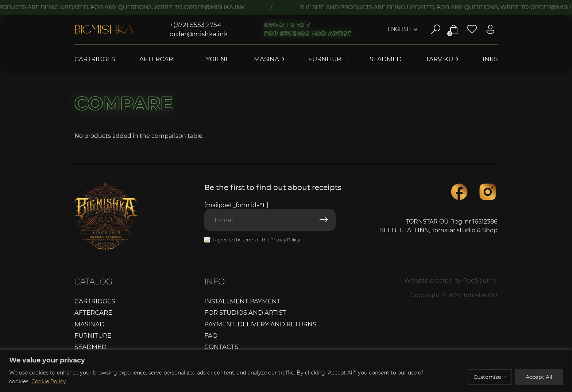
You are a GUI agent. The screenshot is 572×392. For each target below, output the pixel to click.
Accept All (539, 377)
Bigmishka (104, 30)
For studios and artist (308, 34)
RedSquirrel (480, 281)
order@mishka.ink (199, 34)
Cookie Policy (49, 381)
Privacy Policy (285, 240)
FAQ (211, 335)
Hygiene (215, 59)
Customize (487, 377)
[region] (286, 371)
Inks (490, 59)
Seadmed (386, 59)
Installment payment (242, 301)
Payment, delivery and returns (260, 324)
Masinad (269, 59)
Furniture (327, 59)
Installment (287, 25)
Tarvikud (442, 59)
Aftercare (158, 59)
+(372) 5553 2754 (195, 25)
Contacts (221, 347)
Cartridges (95, 59)
